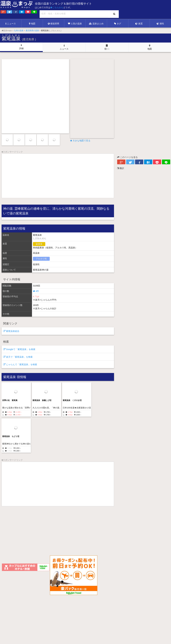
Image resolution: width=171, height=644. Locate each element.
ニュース (11, 24)
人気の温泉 (75, 24)
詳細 (21, 47)
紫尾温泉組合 (11, 331)
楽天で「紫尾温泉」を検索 (18, 357)
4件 (36, 291)
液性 (160, 24)
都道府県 (54, 24)
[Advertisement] (106, 10)
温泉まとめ (96, 24)
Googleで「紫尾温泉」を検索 (19, 349)
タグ (118, 24)
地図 (32, 24)
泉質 (139, 24)
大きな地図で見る (80, 141)
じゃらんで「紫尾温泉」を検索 (20, 364)
